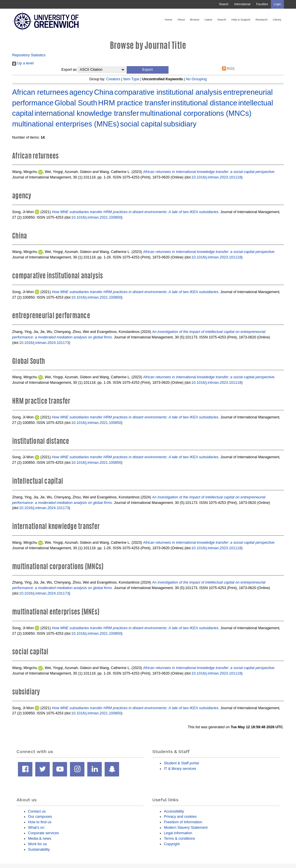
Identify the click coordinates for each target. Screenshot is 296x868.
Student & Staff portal (181, 763)
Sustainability (39, 849)
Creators (113, 79)
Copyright (172, 844)
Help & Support (241, 19)
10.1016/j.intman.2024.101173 (44, 343)
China (104, 92)
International (242, 4)
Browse (195, 19)
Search (224, 4)
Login (277, 4)
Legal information (178, 833)
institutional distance (204, 103)
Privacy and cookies (180, 816)
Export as (69, 70)
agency (81, 92)
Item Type (131, 79)
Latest (208, 19)
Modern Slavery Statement (186, 827)
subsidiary (180, 124)
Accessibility (174, 811)
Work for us (37, 844)
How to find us (40, 822)
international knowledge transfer (87, 113)
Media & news (40, 838)
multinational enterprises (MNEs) (66, 124)
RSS (227, 69)
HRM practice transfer (134, 103)
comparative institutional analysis (168, 92)
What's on (36, 827)
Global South (76, 103)
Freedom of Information (183, 822)
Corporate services (44, 833)
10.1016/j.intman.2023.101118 (217, 177)
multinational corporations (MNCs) (196, 113)
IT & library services (180, 769)
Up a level (23, 63)
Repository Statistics (29, 55)
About (181, 19)
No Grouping (196, 79)
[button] (148, 70)
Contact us (37, 811)
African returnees (40, 92)
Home (169, 19)
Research (261, 19)
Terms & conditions (180, 838)
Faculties (262, 4)
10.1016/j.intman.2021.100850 (96, 217)
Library (277, 19)
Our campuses (40, 816)
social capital (141, 124)
